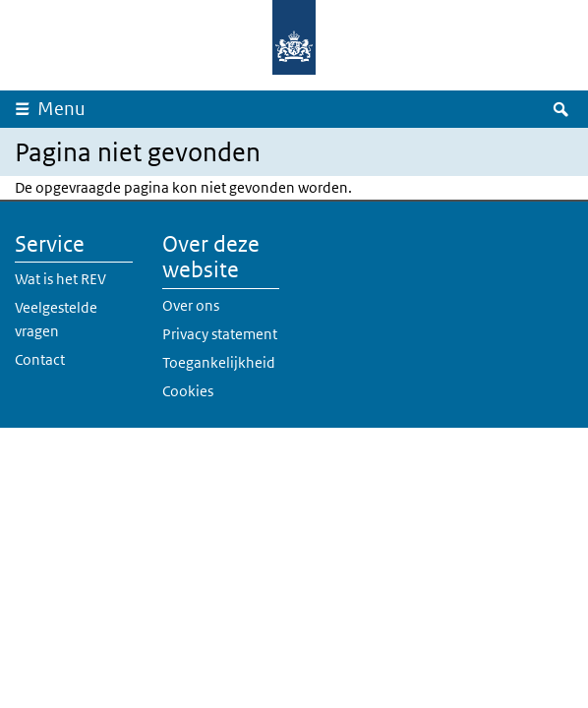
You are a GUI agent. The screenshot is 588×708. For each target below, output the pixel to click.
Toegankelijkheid (219, 362)
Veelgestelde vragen (56, 319)
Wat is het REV (60, 279)
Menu (61, 109)
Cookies (188, 391)
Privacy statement (220, 334)
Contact (40, 359)
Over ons (191, 305)
